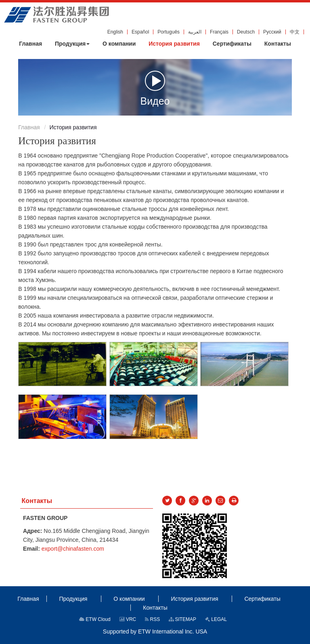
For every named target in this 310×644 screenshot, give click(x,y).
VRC (128, 619)
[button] (72, 44)
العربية (195, 32)
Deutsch (246, 32)
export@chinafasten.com (73, 549)
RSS (152, 619)
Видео (155, 88)
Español (140, 32)
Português (169, 32)
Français (219, 32)
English (115, 32)
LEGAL (216, 619)
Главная (29, 127)
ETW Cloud (95, 619)
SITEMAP (182, 619)
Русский (272, 32)
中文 (295, 32)
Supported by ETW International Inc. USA (155, 631)
